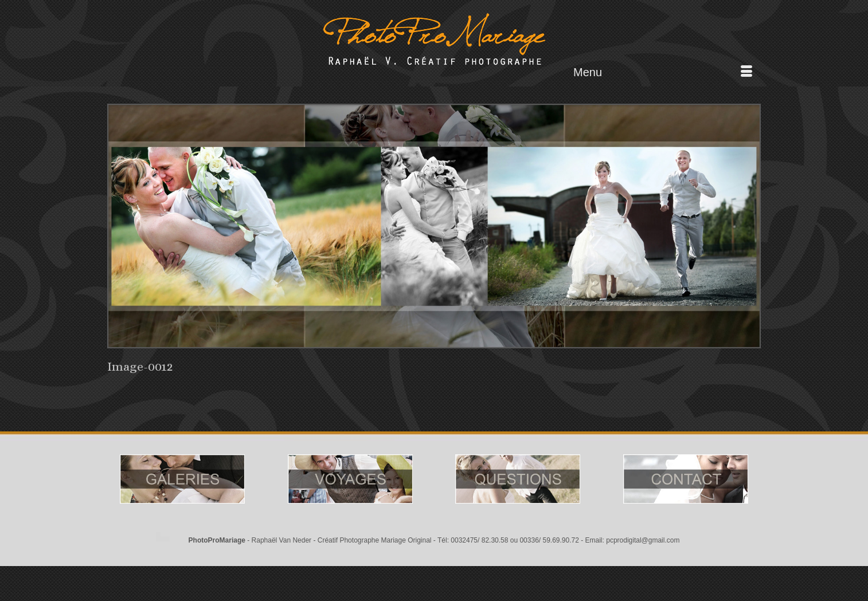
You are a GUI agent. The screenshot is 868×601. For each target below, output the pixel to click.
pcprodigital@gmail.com (643, 540)
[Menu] (663, 72)
